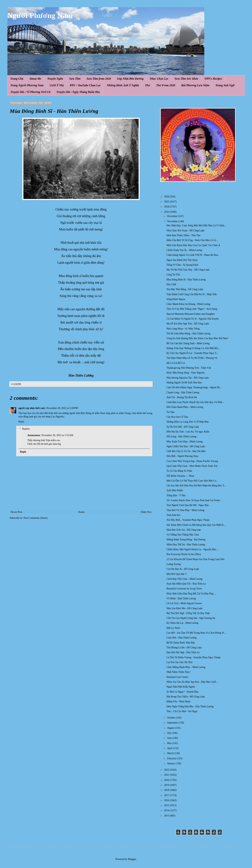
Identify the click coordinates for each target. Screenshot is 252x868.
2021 (167, 775)
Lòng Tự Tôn (173, 275)
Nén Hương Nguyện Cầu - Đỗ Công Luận (188, 378)
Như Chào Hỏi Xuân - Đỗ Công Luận (185, 231)
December (173, 216)
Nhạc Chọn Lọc (159, 79)
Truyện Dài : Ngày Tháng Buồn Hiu (78, 92)
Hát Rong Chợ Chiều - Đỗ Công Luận (186, 697)
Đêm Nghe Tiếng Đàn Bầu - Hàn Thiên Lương (190, 706)
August (171, 728)
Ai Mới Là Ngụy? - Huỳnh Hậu (182, 692)
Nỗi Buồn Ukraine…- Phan (180, 476)
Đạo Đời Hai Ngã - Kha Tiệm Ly (183, 652)
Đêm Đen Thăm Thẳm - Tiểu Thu (183, 235)
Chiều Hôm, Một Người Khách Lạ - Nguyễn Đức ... (193, 549)
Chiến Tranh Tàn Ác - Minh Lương (184, 250)
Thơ (148, 85)
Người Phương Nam (40, 15)
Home (82, 512)
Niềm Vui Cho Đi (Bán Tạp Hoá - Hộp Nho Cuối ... (192, 682)
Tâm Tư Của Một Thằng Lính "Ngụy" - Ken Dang (192, 309)
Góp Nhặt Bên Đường (130, 79)
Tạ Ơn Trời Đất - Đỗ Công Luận (183, 427)
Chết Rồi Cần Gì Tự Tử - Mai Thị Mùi (186, 451)
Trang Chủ (17, 79)
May (170, 743)
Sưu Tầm (75, 79)
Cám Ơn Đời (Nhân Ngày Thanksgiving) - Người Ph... (194, 387)
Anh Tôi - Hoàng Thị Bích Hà (182, 397)
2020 (167, 780)
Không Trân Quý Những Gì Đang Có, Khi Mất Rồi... (193, 348)
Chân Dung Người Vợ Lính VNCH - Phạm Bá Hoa (192, 255)
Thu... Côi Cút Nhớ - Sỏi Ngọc (182, 711)
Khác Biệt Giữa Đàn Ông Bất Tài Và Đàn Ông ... (191, 594)
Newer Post (16, 512)
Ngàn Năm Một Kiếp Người (181, 687)
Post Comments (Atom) (36, 518)
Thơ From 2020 (166, 85)
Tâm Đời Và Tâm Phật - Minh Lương (185, 510)
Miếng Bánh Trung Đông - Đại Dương (186, 540)
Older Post (146, 512)
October (171, 718)
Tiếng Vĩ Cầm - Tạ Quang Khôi (182, 265)
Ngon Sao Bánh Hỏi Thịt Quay (182, 260)
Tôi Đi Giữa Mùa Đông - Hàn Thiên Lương (188, 334)
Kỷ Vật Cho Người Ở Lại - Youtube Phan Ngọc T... (192, 353)
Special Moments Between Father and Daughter (191, 314)
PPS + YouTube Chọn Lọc (85, 85)
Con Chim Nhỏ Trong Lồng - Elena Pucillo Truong (192, 461)
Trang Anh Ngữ (225, 85)
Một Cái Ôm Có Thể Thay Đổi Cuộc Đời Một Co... (192, 481)
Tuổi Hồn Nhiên (175, 490)
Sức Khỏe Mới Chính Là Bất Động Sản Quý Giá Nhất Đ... (196, 525)
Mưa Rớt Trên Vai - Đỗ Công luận (184, 530)
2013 (167, 816)
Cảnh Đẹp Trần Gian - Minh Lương (184, 579)
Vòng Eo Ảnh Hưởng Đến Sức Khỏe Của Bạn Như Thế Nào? (197, 338)
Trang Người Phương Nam (27, 85)
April (170, 748)
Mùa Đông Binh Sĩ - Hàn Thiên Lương (186, 280)
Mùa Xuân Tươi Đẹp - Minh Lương (184, 442)
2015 (167, 805)
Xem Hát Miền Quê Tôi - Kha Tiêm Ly (186, 584)
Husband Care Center (177, 677)
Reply (21, 422)
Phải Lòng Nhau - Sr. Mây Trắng (183, 329)
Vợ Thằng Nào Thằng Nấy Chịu (183, 535)
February (172, 758)
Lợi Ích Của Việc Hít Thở (179, 662)
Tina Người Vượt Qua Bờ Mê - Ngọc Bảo (188, 505)
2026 (167, 197)
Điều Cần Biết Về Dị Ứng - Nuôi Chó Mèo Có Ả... (192, 240)
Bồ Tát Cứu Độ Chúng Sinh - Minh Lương (188, 343)
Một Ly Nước (173, 628)
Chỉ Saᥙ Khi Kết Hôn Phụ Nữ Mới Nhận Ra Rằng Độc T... (196, 486)
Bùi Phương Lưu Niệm (195, 85)
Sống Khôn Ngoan (176, 299)
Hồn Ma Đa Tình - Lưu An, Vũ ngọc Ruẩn (188, 432)
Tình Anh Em (173, 515)
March (171, 753)
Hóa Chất (171, 284)
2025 (167, 202)
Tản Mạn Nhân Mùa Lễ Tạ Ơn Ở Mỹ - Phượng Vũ (192, 358)
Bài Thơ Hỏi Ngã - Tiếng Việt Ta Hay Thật (188, 613)
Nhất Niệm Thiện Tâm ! (179, 672)
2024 (167, 207)
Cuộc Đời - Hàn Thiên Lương (182, 638)
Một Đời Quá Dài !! (177, 574)
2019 (167, 785)
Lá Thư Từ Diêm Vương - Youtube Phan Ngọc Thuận (193, 657)
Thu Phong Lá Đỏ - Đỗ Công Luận (184, 648)
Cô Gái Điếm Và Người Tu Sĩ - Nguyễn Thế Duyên (193, 319)
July (169, 733)
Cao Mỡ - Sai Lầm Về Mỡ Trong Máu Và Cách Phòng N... (196, 633)
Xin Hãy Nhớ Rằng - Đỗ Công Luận (185, 289)
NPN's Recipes (213, 79)
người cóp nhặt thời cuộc (32, 408)
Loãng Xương (174, 564)
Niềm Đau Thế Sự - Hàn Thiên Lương (186, 545)
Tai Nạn (170, 412)
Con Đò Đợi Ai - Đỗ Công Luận (183, 569)
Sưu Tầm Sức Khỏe (186, 79)
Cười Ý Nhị (57, 85)
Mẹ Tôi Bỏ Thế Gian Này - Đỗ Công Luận (188, 270)
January (171, 763)
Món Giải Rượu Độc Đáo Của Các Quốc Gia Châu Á (193, 245)
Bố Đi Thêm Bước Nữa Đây (181, 643)
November (173, 221)
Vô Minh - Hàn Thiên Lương (181, 598)
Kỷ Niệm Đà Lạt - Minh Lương (182, 623)
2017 (167, 795)
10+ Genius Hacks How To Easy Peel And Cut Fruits (193, 500)
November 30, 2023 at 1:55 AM (57, 435)
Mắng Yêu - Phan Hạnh (178, 701)
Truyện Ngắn (55, 79)
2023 (167, 212)
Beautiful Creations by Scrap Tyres (184, 589)
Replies (26, 429)
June (170, 738)
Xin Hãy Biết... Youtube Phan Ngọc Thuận (188, 520)
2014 (167, 810)
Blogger (132, 859)
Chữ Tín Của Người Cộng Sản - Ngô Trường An (191, 618)
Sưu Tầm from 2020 (99, 79)
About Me (35, 79)
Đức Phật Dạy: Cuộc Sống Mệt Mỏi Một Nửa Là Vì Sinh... (196, 225)
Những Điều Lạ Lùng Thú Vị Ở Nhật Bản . (188, 422)
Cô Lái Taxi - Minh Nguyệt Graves (184, 603)
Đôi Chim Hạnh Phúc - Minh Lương (185, 407)
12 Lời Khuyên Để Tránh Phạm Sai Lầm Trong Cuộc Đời (195, 559)
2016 (167, 800)
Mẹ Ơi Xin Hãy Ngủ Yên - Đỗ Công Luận (188, 324)
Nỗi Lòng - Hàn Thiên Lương (181, 437)
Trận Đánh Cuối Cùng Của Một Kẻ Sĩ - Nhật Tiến (192, 294)
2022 (167, 770)
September (173, 723)
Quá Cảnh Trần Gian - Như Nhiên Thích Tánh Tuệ (192, 466)
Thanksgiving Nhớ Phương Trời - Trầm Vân (189, 368)
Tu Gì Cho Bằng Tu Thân (179, 471)
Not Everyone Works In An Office (184, 554)
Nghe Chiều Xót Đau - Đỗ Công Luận (186, 446)
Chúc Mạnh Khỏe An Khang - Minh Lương (188, 304)
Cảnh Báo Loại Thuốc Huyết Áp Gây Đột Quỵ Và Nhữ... (195, 402)
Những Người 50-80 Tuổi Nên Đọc (184, 383)
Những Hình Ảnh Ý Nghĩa (123, 85)
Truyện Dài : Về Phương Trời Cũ (30, 92)
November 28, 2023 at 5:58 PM (62, 408)
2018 (167, 790)
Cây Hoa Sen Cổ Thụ (177, 417)
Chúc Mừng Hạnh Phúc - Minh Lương (186, 667)
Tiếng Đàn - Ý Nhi (176, 495)
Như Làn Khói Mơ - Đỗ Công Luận (184, 608)
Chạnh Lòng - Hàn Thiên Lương (183, 392)
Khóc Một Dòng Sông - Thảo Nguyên (186, 373)
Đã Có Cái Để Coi (176, 363)
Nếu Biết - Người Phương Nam (182, 456)
